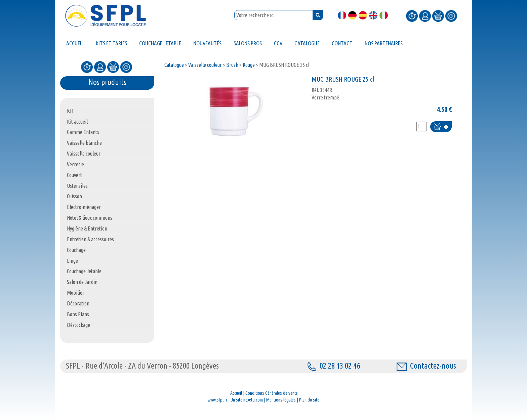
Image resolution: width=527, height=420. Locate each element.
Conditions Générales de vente (272, 393)
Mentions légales (281, 400)
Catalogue (174, 65)
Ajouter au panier (441, 127)
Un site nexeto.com (247, 400)
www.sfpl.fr (217, 400)
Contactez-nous (426, 366)
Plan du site (309, 400)
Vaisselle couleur (205, 65)
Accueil (236, 393)
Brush (232, 65)
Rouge (249, 65)
